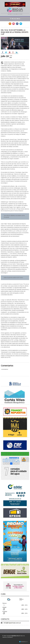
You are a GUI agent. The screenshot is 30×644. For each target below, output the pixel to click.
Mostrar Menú (15, 19)
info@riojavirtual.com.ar (12, 623)
